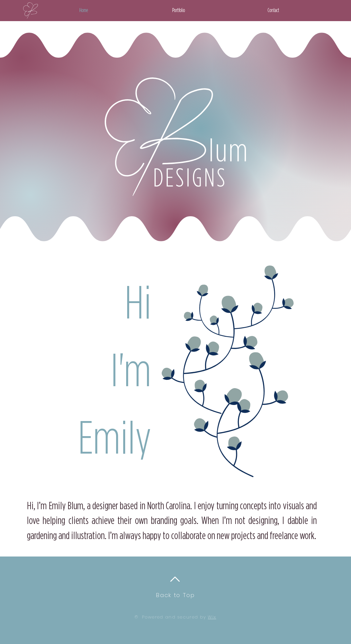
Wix (212, 617)
